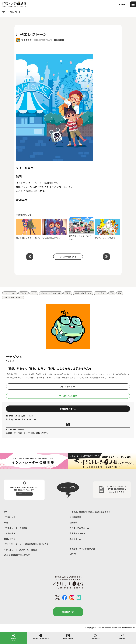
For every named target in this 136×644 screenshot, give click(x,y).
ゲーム (34, 293)
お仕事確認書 (75, 517)
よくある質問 (10, 533)
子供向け (24, 293)
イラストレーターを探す (41, 637)
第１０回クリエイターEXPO (28, 229)
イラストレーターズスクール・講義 (20, 550)
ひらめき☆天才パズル (55, 229)
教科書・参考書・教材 (83, 293)
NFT (73, 554)
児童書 (68, 293)
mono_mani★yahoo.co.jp (19, 416)
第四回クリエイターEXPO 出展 (81, 229)
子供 (112, 293)
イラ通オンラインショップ (82, 549)
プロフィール (68, 386)
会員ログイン (68, 612)
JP (119, 4)
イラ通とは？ (10, 517)
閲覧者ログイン (14, 638)
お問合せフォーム (68, 409)
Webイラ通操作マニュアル (17, 555)
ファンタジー (101, 293)
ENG (124, 4)
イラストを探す (68, 637)
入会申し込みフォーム (79, 528)
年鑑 (6, 523)
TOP (6, 512)
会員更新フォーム (77, 533)
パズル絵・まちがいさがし (51, 293)
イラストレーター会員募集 (15, 528)
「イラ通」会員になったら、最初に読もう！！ (90, 512)
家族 (120, 293)
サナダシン (27, 40)
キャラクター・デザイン (13, 297)
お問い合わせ (10, 539)
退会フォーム (75, 539)
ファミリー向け (10, 293)
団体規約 (73, 523)
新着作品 (122, 637)
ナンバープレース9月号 (108, 229)
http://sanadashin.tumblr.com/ (22, 419)
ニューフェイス (95, 637)
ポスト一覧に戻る (68, 256)
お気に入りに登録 (68, 396)
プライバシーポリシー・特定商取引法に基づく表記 (26, 544)
